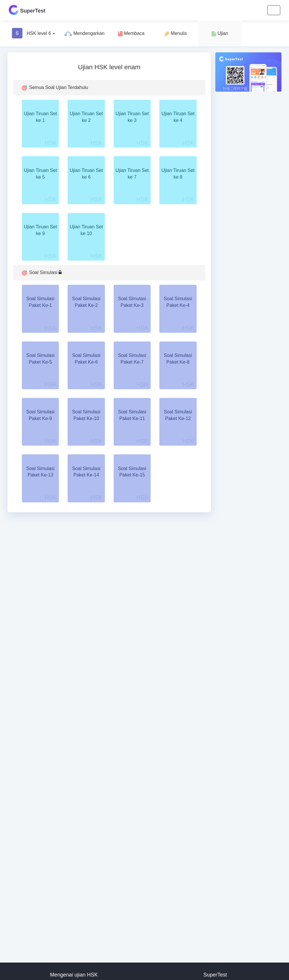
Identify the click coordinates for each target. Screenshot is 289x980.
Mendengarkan (84, 33)
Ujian (220, 34)
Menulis (176, 34)
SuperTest (27, 10)
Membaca (131, 34)
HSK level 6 (34, 33)
